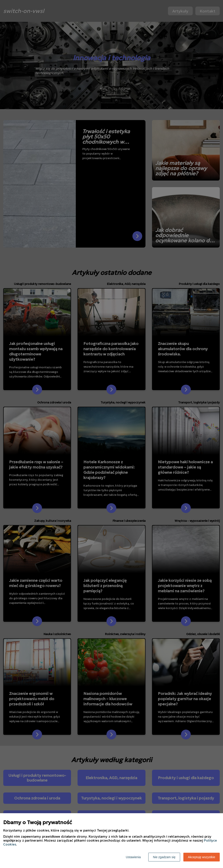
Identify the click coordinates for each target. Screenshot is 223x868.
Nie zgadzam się (164, 857)
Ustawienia (133, 857)
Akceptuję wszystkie (202, 857)
